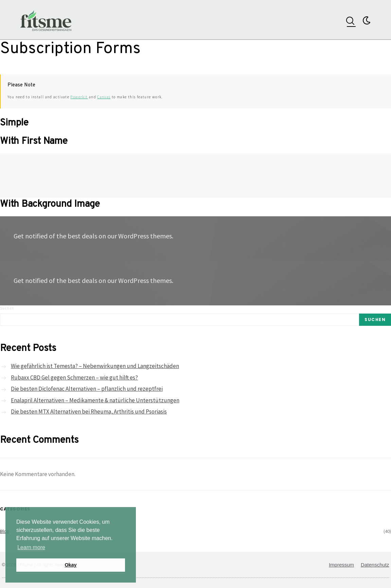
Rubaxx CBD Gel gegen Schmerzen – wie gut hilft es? (74, 377)
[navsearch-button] (350, 20)
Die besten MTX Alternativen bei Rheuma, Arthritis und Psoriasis (89, 411)
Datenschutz (375, 565)
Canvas (104, 97)
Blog (5, 531)
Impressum (341, 565)
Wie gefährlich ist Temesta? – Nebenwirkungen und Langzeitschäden (95, 366)
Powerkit (79, 97)
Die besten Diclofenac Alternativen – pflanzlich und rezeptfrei (87, 389)
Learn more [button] (31, 547)
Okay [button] (70, 565)
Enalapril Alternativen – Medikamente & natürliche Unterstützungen (95, 400)
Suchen (7, 308)
